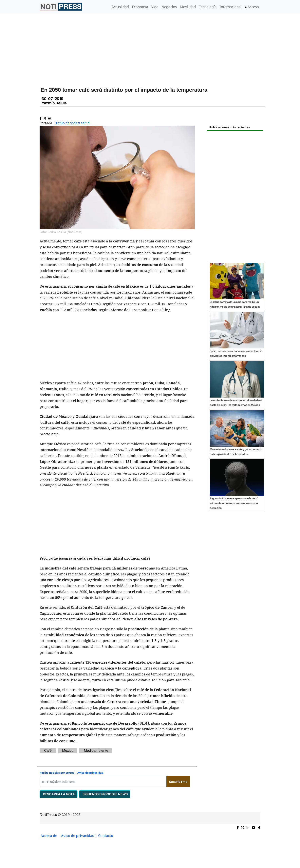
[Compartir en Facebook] (41, 117)
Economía (140, 7)
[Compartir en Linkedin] (50, 117)
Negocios (169, 7)
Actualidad (120, 7)
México (68, 751)
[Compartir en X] (45, 117)
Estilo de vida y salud (73, 123)
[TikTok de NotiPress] (259, 827)
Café (48, 751)
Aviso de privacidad (90, 773)
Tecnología (208, 7)
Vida (155, 7)
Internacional (231, 7)
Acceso (252, 7)
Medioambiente (96, 751)
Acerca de (49, 836)
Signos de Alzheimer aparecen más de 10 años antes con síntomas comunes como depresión (234, 503)
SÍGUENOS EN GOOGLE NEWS (105, 794)
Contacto (106, 836)
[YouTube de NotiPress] (253, 827)
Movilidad (188, 7)
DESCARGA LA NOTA (58, 794)
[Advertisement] (155, 47)
